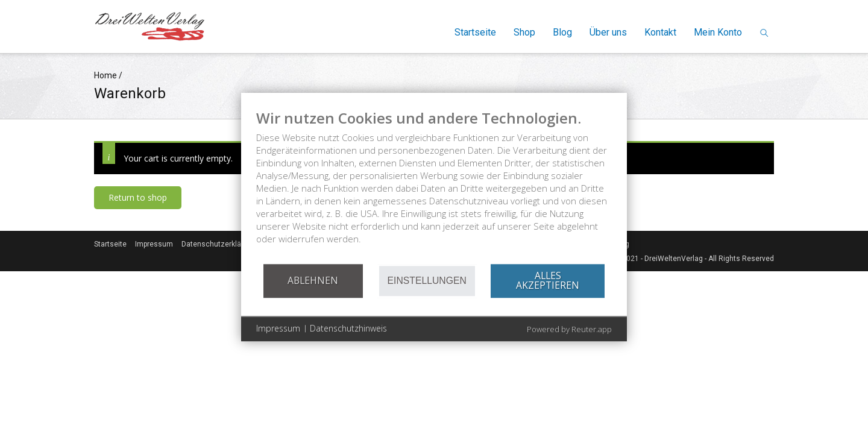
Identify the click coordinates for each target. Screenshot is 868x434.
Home (105, 75)
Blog (562, 32)
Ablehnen (313, 280)
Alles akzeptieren (548, 280)
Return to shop (138, 197)
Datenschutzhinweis (348, 328)
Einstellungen (427, 281)
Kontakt (660, 32)
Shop (524, 32)
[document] (434, 186)
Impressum (154, 244)
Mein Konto (718, 32)
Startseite (475, 32)
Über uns (608, 32)
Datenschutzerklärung (219, 244)
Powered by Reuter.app (569, 329)
